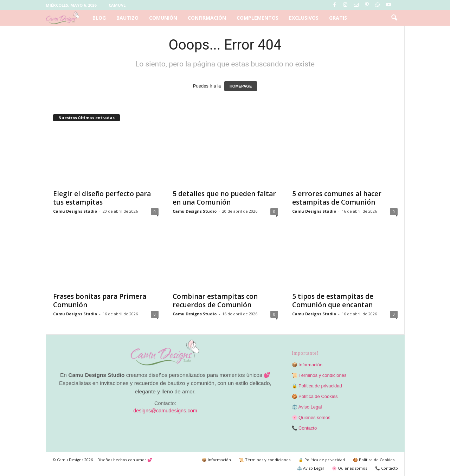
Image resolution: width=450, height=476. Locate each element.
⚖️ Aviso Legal (307, 407)
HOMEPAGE (241, 86)
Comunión (163, 18)
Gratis (338, 18)
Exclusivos (304, 18)
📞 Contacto (304, 428)
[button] (394, 18)
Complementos (258, 18)
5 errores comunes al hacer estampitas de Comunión (337, 198)
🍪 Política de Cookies (315, 396)
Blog (99, 18)
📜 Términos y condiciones (319, 375)
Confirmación (207, 18)
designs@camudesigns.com (165, 411)
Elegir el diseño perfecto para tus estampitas (102, 198)
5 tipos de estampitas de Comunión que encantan (333, 301)
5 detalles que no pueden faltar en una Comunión (224, 198)
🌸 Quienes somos (311, 417)
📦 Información (307, 365)
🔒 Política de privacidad (317, 386)
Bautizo (127, 18)
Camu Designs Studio (75, 211)
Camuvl (117, 5)
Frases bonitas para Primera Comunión (100, 301)
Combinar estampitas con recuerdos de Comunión (215, 301)
